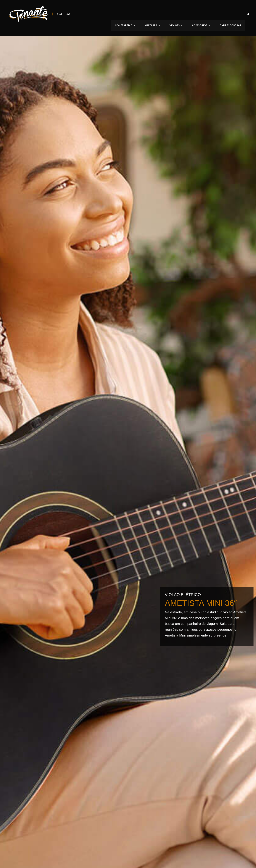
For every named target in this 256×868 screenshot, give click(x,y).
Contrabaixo (135, 14)
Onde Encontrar (231, 14)
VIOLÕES (181, 14)
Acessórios (204, 14)
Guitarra (160, 14)
